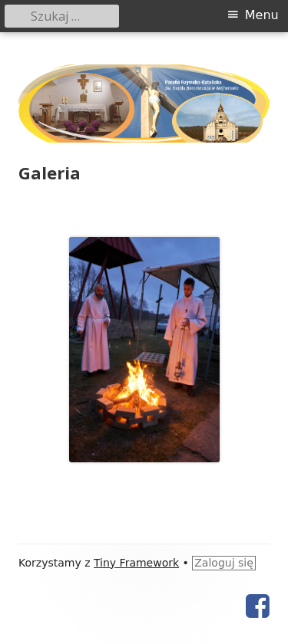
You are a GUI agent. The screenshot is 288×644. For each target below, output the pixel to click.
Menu (262, 15)
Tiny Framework (136, 563)
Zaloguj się (224, 563)
